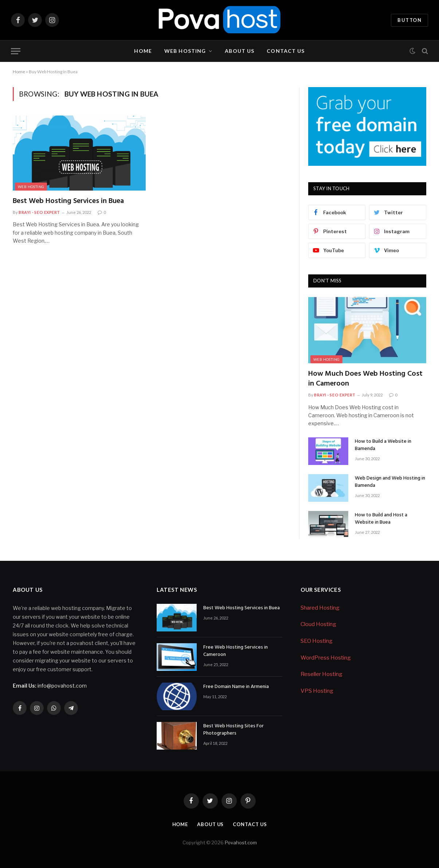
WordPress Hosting (326, 658)
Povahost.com (240, 842)
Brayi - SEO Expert (39, 212)
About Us (240, 51)
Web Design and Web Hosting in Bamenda (390, 482)
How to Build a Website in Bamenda (383, 445)
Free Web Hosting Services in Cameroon (236, 651)
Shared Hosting (320, 608)
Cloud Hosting (318, 624)
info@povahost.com (50, 686)
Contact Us (286, 51)
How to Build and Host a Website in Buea (381, 519)
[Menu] (16, 51)
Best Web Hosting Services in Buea (68, 201)
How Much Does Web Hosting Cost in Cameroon (365, 379)
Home (143, 51)
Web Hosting (185, 51)
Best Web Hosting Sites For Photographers (234, 730)
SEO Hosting (317, 641)
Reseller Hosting (322, 674)
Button (409, 20)
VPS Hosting (317, 691)
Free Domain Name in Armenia (236, 687)
